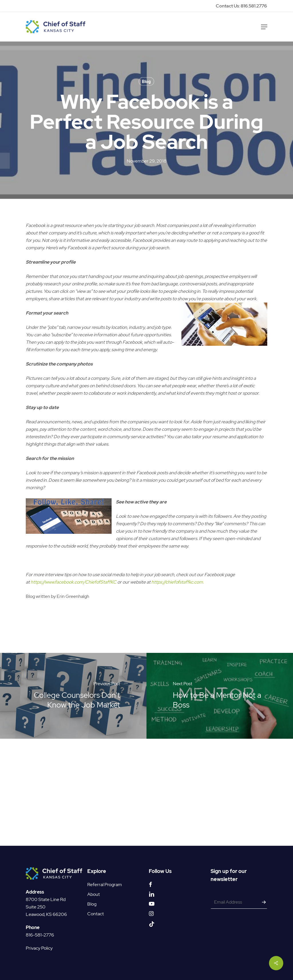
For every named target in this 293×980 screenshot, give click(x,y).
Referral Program (105, 885)
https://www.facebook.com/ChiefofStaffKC (74, 677)
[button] (264, 27)
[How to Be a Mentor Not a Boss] (220, 791)
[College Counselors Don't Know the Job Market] (73, 791)
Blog (146, 82)
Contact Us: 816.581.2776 (241, 6)
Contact (96, 914)
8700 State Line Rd (46, 899)
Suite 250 (36, 907)
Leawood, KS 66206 (46, 914)
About (94, 894)
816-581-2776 (40, 935)
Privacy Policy (39, 948)
